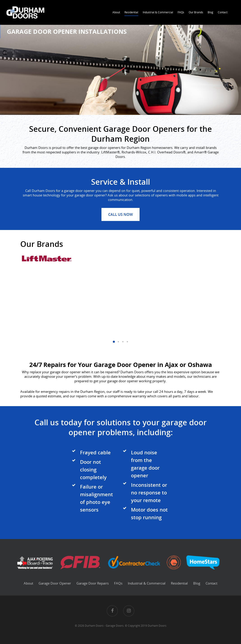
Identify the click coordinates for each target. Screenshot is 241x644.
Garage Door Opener (55, 583)
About (116, 12)
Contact (223, 12)
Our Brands (196, 12)
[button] (114, 342)
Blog (210, 12)
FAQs (181, 12)
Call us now (120, 214)
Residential (131, 12)
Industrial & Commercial (158, 12)
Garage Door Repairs (93, 583)
